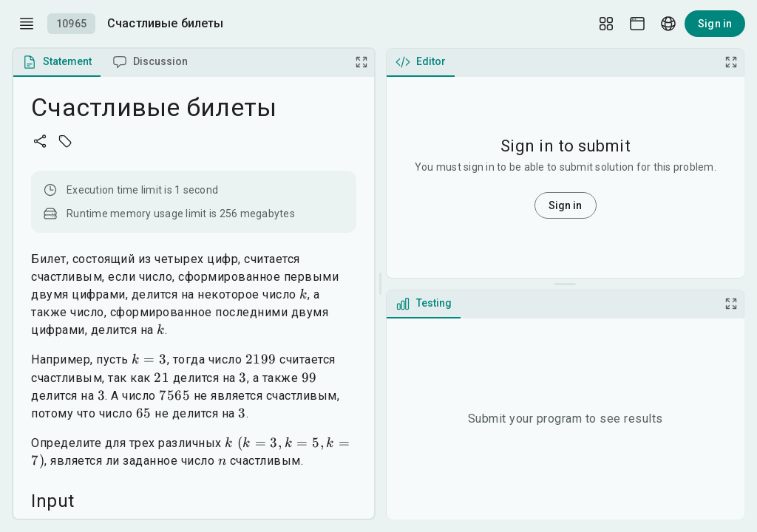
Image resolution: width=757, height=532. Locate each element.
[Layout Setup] (606, 24)
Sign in (715, 24)
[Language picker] (668, 24)
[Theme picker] (637, 24)
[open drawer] (27, 24)
